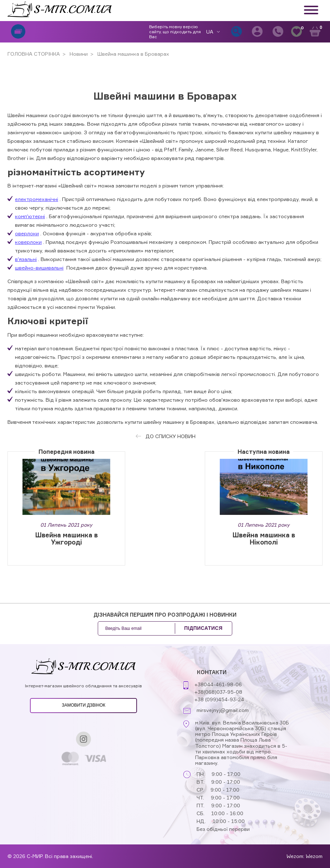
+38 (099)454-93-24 (219, 699)
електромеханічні (37, 199)
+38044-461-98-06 (218, 684)
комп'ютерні (30, 216)
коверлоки (28, 242)
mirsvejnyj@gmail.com (223, 710)
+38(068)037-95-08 (218, 692)
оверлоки (27, 233)
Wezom (314, 856)
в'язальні (26, 259)
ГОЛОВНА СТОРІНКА (34, 54)
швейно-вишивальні (39, 268)
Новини (78, 54)
